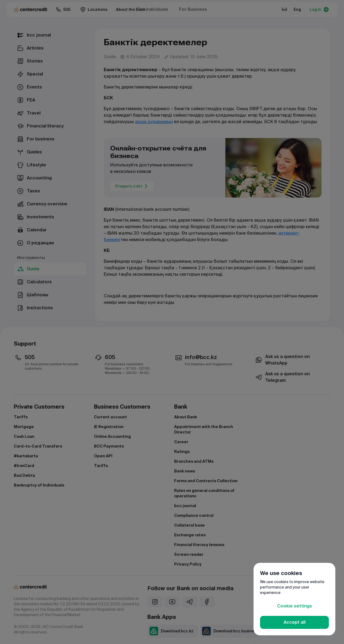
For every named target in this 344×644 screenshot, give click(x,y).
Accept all (295, 622)
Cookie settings (295, 606)
